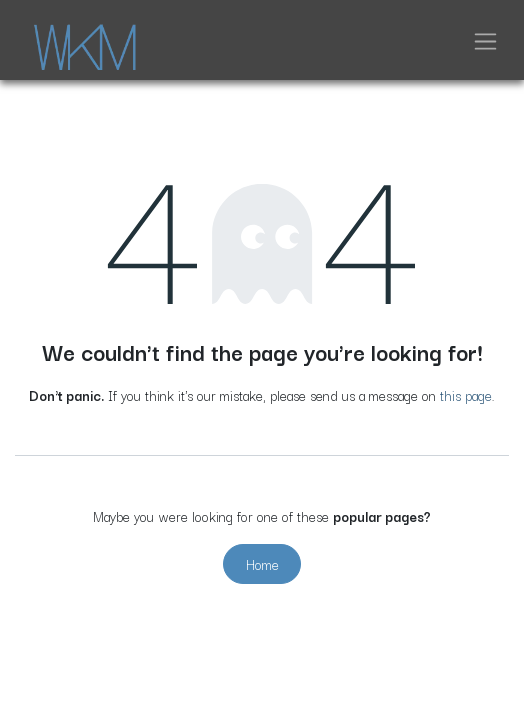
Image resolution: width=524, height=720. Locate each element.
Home (262, 564)
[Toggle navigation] (485, 40)
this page (466, 395)
